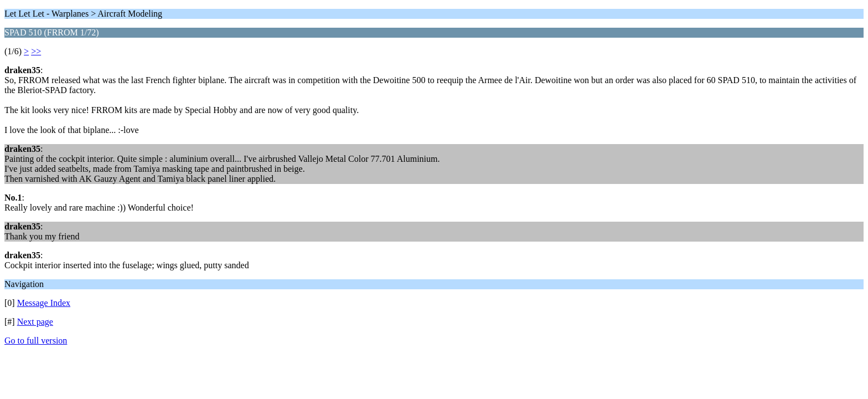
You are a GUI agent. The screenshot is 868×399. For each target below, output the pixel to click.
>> (36, 51)
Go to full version (36, 341)
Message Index (44, 303)
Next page (35, 322)
